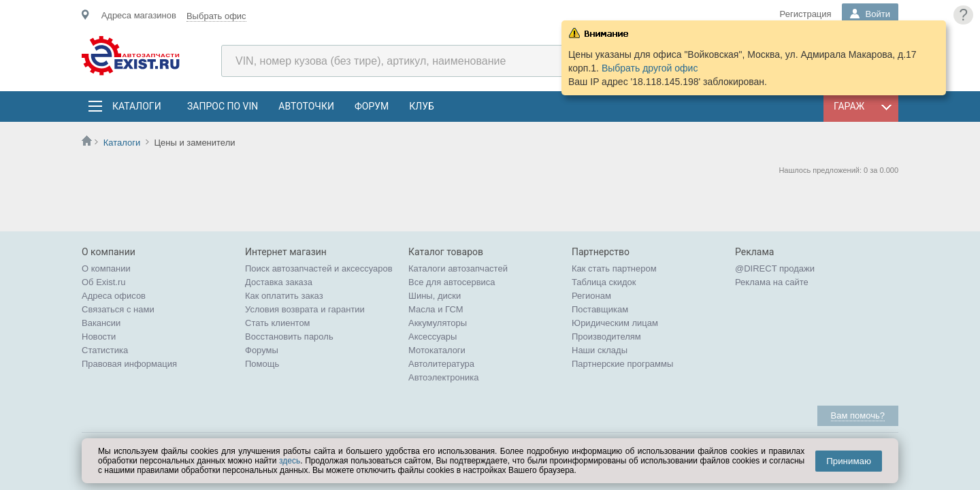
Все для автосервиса (452, 282)
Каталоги (136, 106)
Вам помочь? (858, 415)
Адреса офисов (114, 296)
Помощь (262, 364)
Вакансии (101, 323)
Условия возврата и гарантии (305, 309)
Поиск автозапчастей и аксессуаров (319, 268)
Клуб (422, 106)
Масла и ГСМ (436, 309)
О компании (106, 268)
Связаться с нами (118, 309)
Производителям (606, 337)
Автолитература (441, 364)
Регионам (591, 296)
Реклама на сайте (772, 282)
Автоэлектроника (443, 377)
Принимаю (849, 461)
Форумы (262, 350)
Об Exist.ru (104, 282)
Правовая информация (129, 364)
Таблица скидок (604, 282)
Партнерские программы (622, 364)
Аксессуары (432, 337)
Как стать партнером (614, 268)
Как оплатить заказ (284, 296)
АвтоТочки (306, 106)
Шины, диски (435, 296)
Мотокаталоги (437, 350)
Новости (99, 337)
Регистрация (806, 14)
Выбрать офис (216, 16)
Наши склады (600, 350)
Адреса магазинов (139, 15)
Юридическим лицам (615, 323)
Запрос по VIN (223, 106)
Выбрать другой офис (650, 68)
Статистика (105, 350)
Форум (372, 106)
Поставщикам (600, 309)
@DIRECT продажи (775, 268)
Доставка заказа (279, 282)
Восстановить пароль (289, 337)
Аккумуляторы (438, 323)
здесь (290, 461)
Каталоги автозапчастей (458, 268)
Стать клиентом (278, 323)
